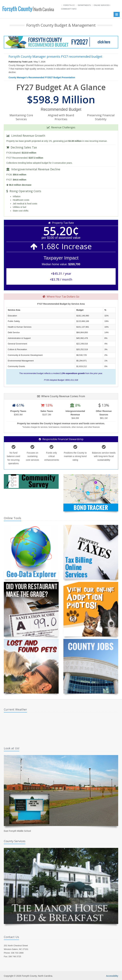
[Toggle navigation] (117, 14)
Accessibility (112, 976)
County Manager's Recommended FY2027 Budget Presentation (42, 77)
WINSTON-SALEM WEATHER (61, 728)
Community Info (69, 9)
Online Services (102, 5)
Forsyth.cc (69, 5)
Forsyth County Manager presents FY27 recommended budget (55, 56)
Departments (84, 5)
